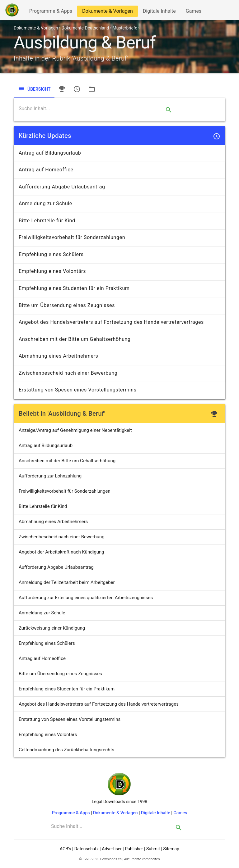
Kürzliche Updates (45, 136)
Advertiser (112, 849)
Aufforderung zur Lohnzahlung (50, 476)
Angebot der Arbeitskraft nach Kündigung (61, 552)
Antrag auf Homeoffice (42, 658)
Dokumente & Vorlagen (107, 12)
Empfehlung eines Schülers (47, 643)
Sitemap (171, 849)
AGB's (65, 849)
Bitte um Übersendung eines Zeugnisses (60, 674)
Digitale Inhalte (159, 12)
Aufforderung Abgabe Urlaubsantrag (56, 567)
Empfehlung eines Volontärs (48, 735)
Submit (153, 849)
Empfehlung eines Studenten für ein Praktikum (67, 689)
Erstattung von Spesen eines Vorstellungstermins (70, 719)
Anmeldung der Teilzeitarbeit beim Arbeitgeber (67, 582)
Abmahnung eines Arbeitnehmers (53, 522)
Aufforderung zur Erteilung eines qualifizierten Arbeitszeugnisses (86, 598)
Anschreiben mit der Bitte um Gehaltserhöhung (67, 461)
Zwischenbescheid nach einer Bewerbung (62, 537)
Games (195, 12)
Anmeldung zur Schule (42, 613)
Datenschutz (87, 849)
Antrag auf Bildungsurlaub (46, 445)
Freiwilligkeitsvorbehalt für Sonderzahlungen (65, 491)
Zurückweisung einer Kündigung (52, 628)
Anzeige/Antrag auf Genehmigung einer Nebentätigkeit (75, 430)
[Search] (87, 109)
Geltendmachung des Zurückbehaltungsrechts (66, 750)
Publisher (134, 849)
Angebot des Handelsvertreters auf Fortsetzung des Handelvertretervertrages (99, 704)
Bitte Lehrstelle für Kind (43, 506)
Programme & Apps (51, 12)
